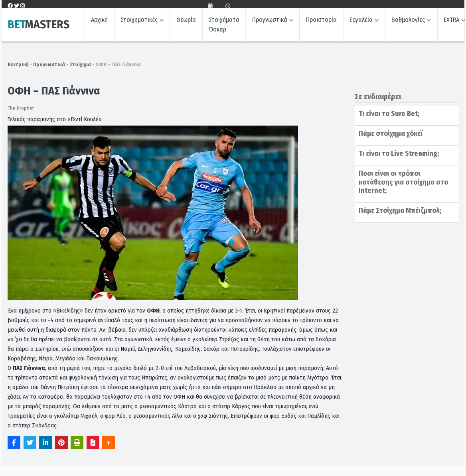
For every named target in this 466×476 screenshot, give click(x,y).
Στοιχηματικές (139, 22)
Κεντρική (18, 64)
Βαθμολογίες (408, 22)
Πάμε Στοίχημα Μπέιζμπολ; (400, 210)
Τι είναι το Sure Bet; (389, 114)
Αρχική (99, 22)
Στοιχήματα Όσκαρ (224, 27)
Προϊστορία (321, 22)
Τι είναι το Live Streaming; (399, 153)
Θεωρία (186, 22)
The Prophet (21, 108)
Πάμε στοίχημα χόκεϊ (391, 134)
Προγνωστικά (270, 22)
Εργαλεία (361, 22)
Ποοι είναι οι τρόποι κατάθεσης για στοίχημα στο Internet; (403, 182)
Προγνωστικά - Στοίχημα (62, 64)
